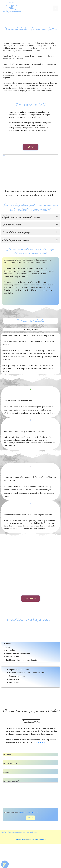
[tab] (30, 241)
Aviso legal (42, 864)
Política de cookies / (34, 864)
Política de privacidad (29, 837)
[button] (31, 147)
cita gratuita (39, 767)
